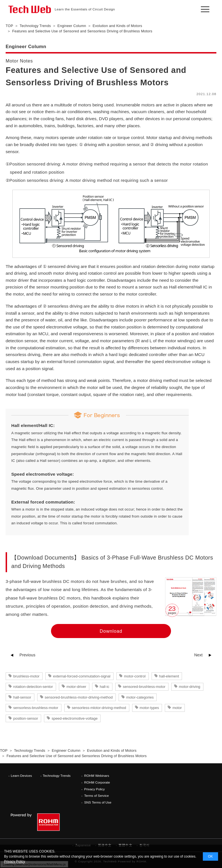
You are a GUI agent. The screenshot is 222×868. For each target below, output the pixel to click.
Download (111, 631)
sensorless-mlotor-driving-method (99, 708)
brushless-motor (26, 676)
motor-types (149, 708)
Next (198, 655)
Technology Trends (57, 776)
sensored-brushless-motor (144, 687)
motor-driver (76, 687)
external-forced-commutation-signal (82, 676)
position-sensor (26, 718)
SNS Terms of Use (98, 802)
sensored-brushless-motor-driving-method (79, 697)
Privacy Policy (95, 789)
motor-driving (190, 687)
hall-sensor (22, 697)
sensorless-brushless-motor (36, 708)
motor (177, 708)
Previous (27, 655)
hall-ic (105, 687)
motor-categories (140, 697)
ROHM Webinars (97, 776)
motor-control (135, 676)
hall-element (169, 676)
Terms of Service (97, 796)
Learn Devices (21, 776)
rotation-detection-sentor (33, 687)
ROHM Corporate (97, 782)
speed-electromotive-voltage (75, 718)
